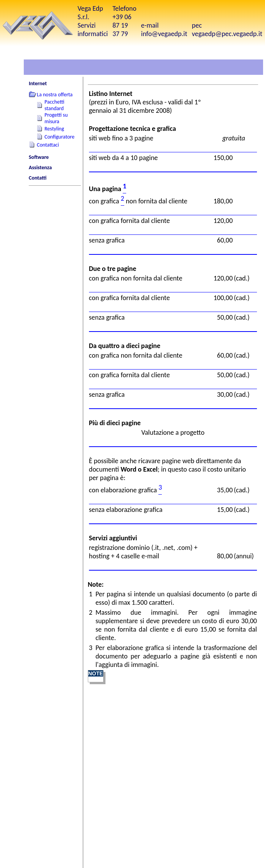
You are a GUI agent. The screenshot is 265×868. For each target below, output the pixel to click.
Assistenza (40, 167)
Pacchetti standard (54, 105)
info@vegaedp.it (164, 34)
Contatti (38, 178)
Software (39, 157)
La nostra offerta (55, 95)
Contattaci (48, 145)
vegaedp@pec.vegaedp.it (227, 34)
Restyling (54, 129)
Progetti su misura (56, 118)
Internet (38, 83)
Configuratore (59, 137)
